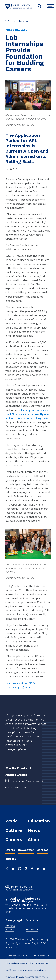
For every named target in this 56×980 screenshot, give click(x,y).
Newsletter (26, 850)
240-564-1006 (18, 788)
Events (10, 850)
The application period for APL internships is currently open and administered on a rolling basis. (28, 414)
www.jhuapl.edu (16, 749)
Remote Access (10, 928)
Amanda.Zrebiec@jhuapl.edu (27, 782)
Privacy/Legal (14, 920)
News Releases (17, 21)
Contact (42, 850)
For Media (32, 929)
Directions (32, 920)
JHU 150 (11, 859)
